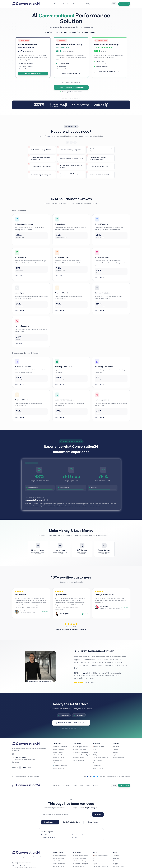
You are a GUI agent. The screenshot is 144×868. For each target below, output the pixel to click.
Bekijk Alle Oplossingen (72, 822)
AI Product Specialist (79, 749)
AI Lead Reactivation (59, 755)
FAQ (94, 763)
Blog (94, 749)
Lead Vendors (97, 760)
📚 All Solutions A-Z (99, 747)
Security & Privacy (99, 768)
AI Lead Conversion (59, 749)
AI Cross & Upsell (58, 760)
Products (67, 4)
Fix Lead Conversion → (33, 74)
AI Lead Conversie (58, 858)
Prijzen (95, 864)
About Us (116, 747)
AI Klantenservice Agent (80, 864)
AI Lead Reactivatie (59, 864)
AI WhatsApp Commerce (81, 747)
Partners (95, 4)
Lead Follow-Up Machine (101, 757)
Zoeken (98, 814)
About (82, 4)
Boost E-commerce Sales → (71, 74)
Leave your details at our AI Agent (71, 724)
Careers (115, 749)
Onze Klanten (93, 822)
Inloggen (116, 864)
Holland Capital (25, 767)
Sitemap (103, 777)
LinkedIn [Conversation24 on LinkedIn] (16, 762)
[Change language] (114, 4)
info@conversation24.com (22, 754)
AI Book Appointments (60, 747)
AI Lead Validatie (58, 861)
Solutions (57, 4)
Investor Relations (119, 757)
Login (115, 755)
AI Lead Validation (58, 752)
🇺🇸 (91, 777)
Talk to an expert (124, 4)
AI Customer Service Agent (81, 755)
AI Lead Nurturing (58, 757)
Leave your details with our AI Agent (71, 87)
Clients (75, 4)
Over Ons (116, 855)
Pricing (88, 4)
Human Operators (58, 768)
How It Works (97, 766)
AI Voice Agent (57, 763)
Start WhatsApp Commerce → (109, 71)
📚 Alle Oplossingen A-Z (101, 855)
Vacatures (116, 858)
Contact (116, 752)
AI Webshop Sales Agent (80, 752)
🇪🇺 (88, 777)
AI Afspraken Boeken (59, 855)
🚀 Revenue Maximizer (60, 766)
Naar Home (50, 822)
